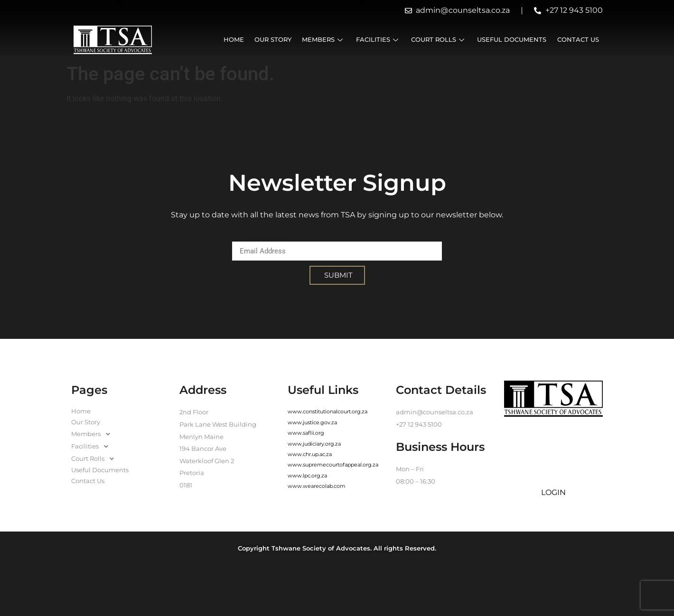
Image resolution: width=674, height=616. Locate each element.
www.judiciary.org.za (314, 444)
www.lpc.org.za (307, 476)
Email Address (259, 236)
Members (332, 40)
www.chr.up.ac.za (310, 454)
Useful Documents (515, 40)
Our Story (282, 40)
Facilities (384, 40)
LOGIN (553, 492)
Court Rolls (444, 40)
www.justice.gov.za (312, 422)
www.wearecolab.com (317, 486)
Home (245, 40)
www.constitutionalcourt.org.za (328, 411)
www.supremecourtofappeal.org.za (333, 465)
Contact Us (580, 40)
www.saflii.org (306, 433)
